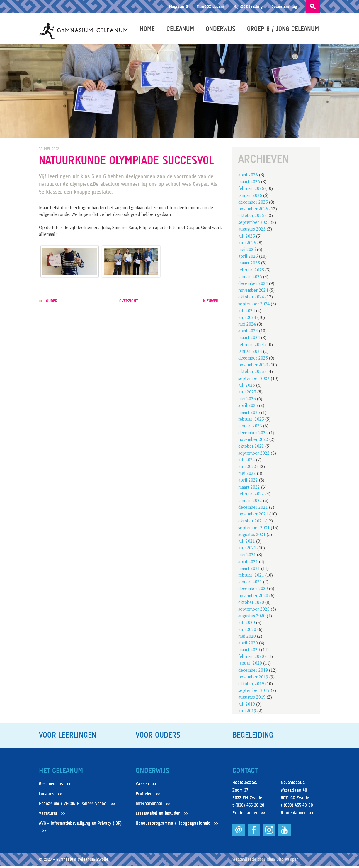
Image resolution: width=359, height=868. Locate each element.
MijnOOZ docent (211, 6)
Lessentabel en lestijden (158, 816)
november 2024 (253, 293)
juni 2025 (247, 245)
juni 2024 (247, 320)
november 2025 (253, 211)
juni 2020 (247, 632)
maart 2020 (249, 652)
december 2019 (253, 672)
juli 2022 (247, 462)
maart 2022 (249, 489)
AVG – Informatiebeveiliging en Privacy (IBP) (80, 826)
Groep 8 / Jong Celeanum (284, 30)
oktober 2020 (251, 605)
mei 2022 (247, 476)
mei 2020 (247, 639)
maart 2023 (249, 415)
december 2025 (253, 205)
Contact (245, 773)
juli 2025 (247, 238)
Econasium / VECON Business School (73, 806)
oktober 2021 (251, 523)
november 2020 (253, 598)
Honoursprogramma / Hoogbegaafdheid (173, 826)
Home (149, 30)
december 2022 (253, 435)
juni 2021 (247, 550)
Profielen (144, 796)
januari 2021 (250, 584)
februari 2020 (251, 659)
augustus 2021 (252, 537)
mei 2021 (247, 557)
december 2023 (253, 361)
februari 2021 (251, 578)
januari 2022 (250, 503)
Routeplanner (245, 815)
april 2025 (248, 259)
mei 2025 (247, 252)
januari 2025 (250, 279)
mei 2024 (247, 327)
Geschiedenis (51, 786)
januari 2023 (250, 428)
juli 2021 (247, 544)
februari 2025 (251, 272)
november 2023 (253, 367)
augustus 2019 (252, 700)
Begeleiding (253, 738)
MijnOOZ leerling (248, 6)
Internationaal (149, 806)
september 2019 (254, 693)
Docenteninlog (284, 6)
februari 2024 (251, 347)
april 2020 (248, 646)
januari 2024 (250, 354)
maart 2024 (249, 340)
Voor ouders (158, 738)
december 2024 (253, 286)
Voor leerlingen (68, 738)
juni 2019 (247, 713)
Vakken (142, 786)
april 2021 (248, 564)
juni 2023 (247, 395)
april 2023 (248, 408)
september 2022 (254, 455)
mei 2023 (247, 401)
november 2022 (253, 442)
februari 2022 (251, 496)
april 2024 (248, 333)
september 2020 (254, 612)
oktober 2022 (251, 449)
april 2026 (248, 177)
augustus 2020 (252, 618)
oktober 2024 (251, 299)
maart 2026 (249, 184)
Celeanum (182, 30)
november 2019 (253, 679)
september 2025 (254, 225)
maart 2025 (249, 265)
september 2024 (254, 306)
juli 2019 (247, 706)
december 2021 (253, 510)
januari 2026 (250, 198)
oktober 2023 (251, 374)
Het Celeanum (61, 773)
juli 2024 (247, 313)
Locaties (47, 796)
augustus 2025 (252, 232)
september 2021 (254, 530)
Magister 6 (178, 6)
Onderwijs (222, 30)
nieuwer (211, 303)
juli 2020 (247, 625)
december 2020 (253, 591)
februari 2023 (251, 422)
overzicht (129, 303)
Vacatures (48, 816)
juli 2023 (247, 388)
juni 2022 (247, 469)
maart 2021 (249, 571)
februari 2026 (251, 191)
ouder (52, 303)
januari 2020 (250, 666)
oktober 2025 (251, 218)
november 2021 (253, 516)
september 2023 (254, 381)
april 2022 (248, 483)
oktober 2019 (251, 686)
